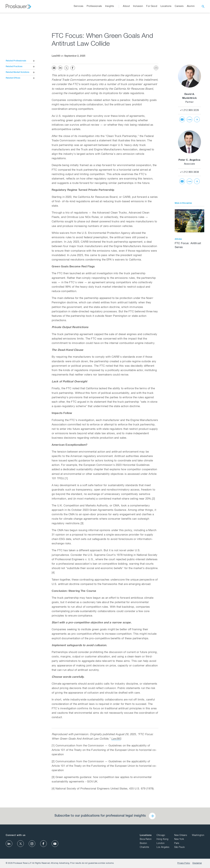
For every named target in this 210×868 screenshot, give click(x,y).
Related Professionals (16, 61)
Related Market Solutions (18, 72)
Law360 (116, 739)
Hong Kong (162, 839)
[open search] (203, 6)
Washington (198, 835)
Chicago (161, 835)
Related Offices (13, 78)
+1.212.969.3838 (189, 172)
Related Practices (14, 67)
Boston (143, 843)
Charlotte (144, 847)
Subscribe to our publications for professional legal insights (100, 816)
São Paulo (179, 847)
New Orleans (181, 835)
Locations (146, 835)
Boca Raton (146, 839)
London (161, 843)
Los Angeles (163, 847)
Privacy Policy (184, 863)
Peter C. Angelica (189, 160)
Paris (177, 843)
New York (179, 839)
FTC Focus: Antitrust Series (188, 246)
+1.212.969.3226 (189, 110)
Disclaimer (197, 863)
